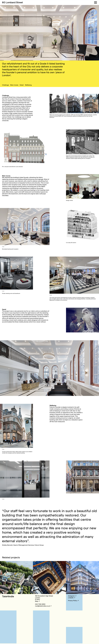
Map (37, 601)
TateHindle (8, 596)
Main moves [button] (14, 85)
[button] (96, 3)
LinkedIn (71, 598)
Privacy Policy (73, 601)
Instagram (71, 596)
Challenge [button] (5, 85)
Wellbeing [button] (28, 85)
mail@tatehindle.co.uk (42, 606)
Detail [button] (22, 85)
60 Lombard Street (12, 2)
